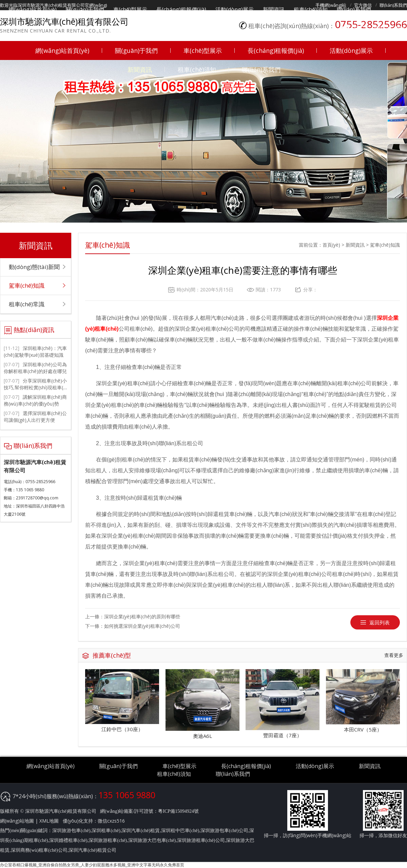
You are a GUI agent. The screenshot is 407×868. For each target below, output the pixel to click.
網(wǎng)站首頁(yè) (62, 50)
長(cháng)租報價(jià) (276, 50)
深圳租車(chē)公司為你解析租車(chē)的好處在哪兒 (35, 368)
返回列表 (380, 622)
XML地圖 (49, 821)
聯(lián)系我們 (261, 69)
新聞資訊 (140, 69)
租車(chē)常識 (27, 304)
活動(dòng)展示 (351, 50)
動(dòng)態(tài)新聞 (34, 267)
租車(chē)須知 (197, 69)
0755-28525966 (379, 28)
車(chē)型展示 (203, 50)
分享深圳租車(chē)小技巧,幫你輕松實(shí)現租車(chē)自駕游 (35, 387)
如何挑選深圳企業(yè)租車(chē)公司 (142, 626)
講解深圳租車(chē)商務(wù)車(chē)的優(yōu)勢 (35, 400)
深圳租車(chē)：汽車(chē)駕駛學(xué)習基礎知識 (35, 352)
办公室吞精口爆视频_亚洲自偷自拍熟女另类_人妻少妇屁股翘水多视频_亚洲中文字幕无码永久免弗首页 (92, 865)
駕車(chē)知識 (385, 245)
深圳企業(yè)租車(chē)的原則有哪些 (142, 616)
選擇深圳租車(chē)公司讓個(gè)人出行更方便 (35, 417)
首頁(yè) (331, 245)
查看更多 (394, 655)
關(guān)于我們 (136, 50)
